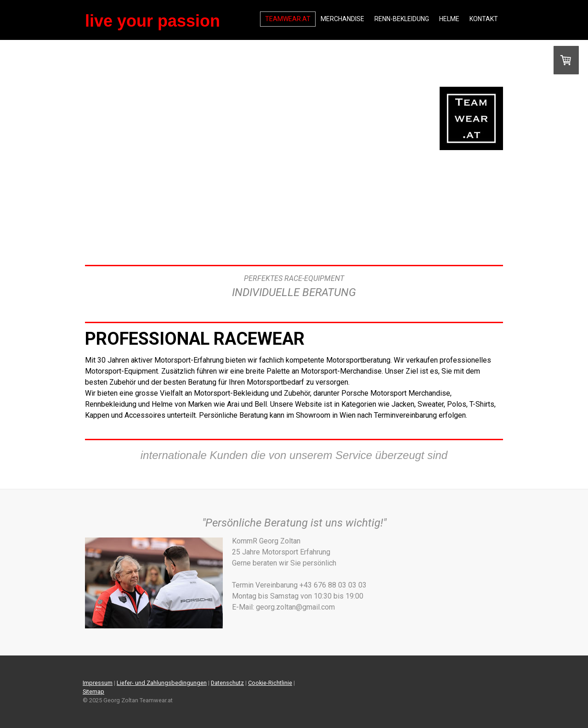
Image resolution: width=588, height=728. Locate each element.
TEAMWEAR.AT (288, 19)
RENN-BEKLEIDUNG (402, 19)
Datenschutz (227, 683)
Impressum (98, 683)
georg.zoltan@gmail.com (374, 607)
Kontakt (484, 19)
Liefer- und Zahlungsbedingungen (162, 683)
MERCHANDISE (342, 19)
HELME (449, 19)
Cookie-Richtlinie (270, 683)
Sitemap (93, 692)
